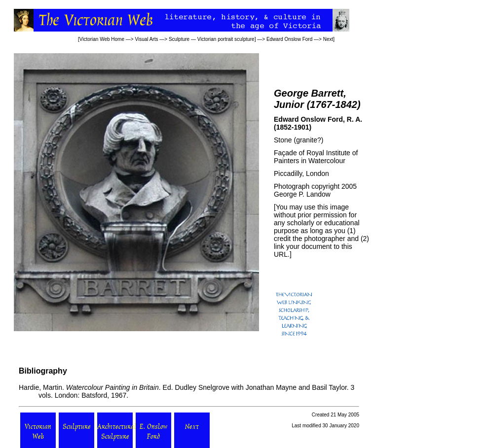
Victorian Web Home (102, 39)
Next (328, 39)
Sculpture (179, 39)
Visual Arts (146, 39)
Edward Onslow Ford (289, 39)
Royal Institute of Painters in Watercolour (316, 157)
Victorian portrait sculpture (226, 39)
